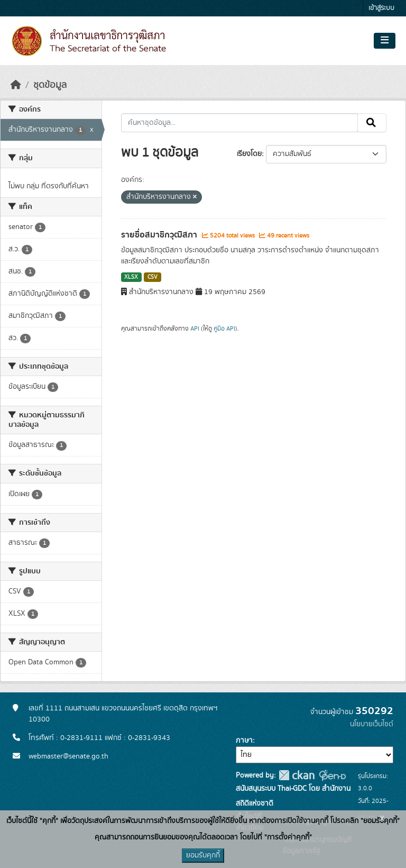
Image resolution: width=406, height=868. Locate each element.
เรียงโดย (249, 154)
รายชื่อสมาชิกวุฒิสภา (160, 235)
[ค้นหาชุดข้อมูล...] (240, 123)
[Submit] (372, 123)
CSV (153, 277)
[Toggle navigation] (385, 41)
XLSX (131, 277)
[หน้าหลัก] (16, 85)
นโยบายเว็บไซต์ (372, 724)
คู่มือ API (224, 328)
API (195, 328)
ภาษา (244, 741)
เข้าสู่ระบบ (381, 8)
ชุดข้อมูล (50, 85)
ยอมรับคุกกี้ (203, 855)
